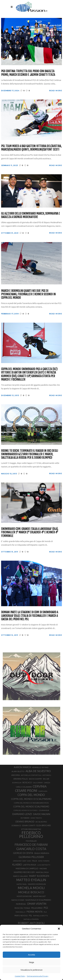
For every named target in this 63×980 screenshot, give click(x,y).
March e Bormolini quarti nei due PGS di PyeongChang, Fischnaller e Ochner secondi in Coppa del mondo (28, 294)
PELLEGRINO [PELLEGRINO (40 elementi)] (37, 908)
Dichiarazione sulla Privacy (38, 976)
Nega (32, 962)
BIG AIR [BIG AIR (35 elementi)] (46, 779)
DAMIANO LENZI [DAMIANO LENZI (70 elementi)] (22, 814)
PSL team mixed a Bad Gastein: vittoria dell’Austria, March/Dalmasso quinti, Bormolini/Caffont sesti (31, 148)
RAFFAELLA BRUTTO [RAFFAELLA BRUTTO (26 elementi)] (41, 916)
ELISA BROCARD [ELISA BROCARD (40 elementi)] (44, 825)
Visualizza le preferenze (32, 970)
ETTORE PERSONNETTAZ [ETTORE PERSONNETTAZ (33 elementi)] (31, 829)
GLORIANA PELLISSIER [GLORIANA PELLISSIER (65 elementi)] (31, 857)
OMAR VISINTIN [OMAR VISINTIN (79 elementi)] (37, 904)
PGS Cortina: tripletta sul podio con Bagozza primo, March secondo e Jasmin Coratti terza (28, 73)
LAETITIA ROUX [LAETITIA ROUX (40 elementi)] (30, 865)
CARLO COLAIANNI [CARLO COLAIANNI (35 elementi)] (24, 787)
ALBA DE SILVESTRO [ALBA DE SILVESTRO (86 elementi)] (38, 771)
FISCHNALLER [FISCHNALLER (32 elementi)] (31, 841)
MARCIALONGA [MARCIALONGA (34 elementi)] (42, 872)
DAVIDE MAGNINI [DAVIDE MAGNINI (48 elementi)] (42, 814)
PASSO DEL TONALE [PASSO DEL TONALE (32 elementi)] (22, 908)
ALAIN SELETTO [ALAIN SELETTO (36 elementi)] (18, 771)
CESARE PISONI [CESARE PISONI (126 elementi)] (26, 791)
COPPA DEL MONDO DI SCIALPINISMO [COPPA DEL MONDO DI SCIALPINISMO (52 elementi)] (31, 799)
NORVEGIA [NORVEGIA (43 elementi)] (21, 904)
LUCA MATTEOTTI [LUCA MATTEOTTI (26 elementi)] (44, 865)
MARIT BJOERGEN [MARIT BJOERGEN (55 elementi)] (39, 876)
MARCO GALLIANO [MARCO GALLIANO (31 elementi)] (21, 876)
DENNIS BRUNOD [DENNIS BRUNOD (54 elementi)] (25, 822)
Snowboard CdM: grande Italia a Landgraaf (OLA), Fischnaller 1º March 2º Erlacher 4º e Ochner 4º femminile (30, 532)
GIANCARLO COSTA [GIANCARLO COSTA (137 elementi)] (31, 849)
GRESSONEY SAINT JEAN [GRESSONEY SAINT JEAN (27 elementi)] (22, 861)
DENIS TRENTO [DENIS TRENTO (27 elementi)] (36, 818)
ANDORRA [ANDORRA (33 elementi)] (16, 775)
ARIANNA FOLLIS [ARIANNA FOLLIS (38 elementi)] (21, 779)
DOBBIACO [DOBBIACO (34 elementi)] (16, 826)
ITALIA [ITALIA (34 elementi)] (34, 861)
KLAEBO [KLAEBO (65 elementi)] (17, 865)
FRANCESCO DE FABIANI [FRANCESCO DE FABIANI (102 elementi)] (31, 845)
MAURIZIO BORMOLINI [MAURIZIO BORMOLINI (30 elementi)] (37, 884)
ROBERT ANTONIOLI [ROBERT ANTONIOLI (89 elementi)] (31, 923)
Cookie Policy (20, 976)
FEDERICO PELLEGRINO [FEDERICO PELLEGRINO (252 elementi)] (31, 835)
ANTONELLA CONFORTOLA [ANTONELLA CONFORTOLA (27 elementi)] (31, 775)
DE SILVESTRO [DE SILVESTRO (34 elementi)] (41, 822)
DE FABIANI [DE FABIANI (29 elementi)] (25, 818)
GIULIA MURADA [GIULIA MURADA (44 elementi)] (42, 853)
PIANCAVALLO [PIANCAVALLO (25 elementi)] (21, 912)
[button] (59, 929)
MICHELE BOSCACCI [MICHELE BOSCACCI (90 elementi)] (31, 892)
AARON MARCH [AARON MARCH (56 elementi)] (22, 767)
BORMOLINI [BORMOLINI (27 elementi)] (17, 783)
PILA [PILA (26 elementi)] (45, 912)
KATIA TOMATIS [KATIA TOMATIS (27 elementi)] (44, 861)
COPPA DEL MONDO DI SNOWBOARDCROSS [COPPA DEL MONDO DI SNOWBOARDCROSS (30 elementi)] (31, 803)
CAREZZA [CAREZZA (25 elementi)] (47, 783)
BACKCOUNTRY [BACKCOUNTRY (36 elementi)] (35, 779)
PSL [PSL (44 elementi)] (30, 915)
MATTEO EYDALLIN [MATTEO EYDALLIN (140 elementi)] (31, 880)
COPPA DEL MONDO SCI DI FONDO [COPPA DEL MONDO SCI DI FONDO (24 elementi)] (25, 810)
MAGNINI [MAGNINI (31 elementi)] (43, 869)
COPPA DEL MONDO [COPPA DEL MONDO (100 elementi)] (31, 795)
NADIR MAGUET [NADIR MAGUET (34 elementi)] (39, 896)
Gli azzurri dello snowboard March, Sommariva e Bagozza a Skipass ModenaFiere (31, 215)
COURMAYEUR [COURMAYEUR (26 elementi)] (44, 810)
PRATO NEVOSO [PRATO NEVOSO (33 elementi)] (21, 916)
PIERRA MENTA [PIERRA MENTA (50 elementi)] (35, 912)
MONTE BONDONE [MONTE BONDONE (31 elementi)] (24, 896)
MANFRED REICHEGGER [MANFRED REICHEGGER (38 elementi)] (24, 872)
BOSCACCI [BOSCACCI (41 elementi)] (27, 782)
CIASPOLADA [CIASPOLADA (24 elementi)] (43, 791)
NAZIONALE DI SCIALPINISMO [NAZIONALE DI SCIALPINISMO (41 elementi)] (38, 900)
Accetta (32, 955)
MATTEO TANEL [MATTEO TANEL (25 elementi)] (22, 884)
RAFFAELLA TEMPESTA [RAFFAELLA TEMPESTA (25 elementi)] (31, 919)
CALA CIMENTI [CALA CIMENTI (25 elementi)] (38, 783)
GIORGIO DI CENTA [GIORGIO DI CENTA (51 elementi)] (23, 853)
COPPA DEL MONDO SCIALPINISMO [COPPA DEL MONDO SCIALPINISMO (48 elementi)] (31, 807)
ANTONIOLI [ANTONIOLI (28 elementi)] (47, 775)
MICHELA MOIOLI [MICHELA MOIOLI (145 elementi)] (31, 888)
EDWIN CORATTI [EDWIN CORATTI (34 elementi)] (29, 826)
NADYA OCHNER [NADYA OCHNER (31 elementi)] (18, 900)
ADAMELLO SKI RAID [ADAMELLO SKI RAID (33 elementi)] (40, 767)
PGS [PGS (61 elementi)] (46, 908)
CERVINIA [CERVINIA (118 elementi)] (40, 786)
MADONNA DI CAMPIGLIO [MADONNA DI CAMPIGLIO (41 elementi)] (27, 868)
